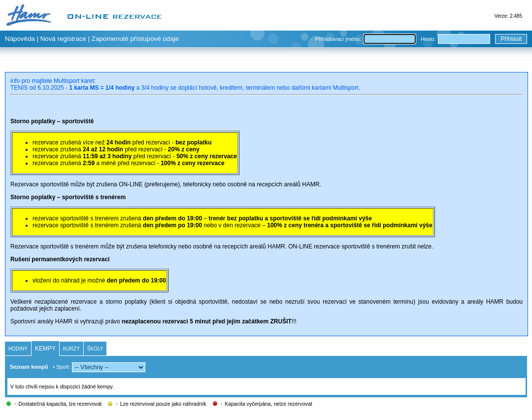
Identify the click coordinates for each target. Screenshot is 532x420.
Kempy (45, 349)
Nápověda (20, 39)
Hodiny (18, 349)
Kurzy (71, 349)
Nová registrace (63, 39)
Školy (95, 349)
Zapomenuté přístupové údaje (135, 39)
